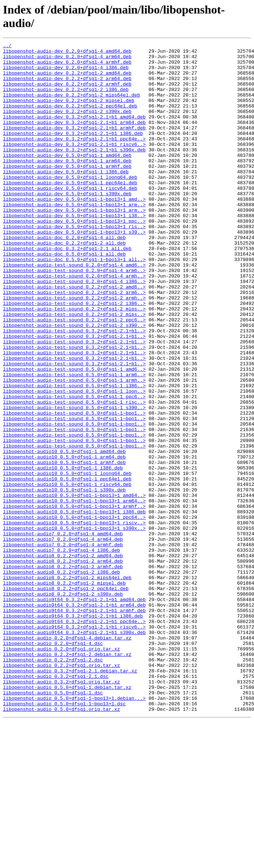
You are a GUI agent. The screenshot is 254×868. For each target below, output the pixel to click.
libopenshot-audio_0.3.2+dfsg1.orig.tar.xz (61, 810)
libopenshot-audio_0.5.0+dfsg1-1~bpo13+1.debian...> (74, 830)
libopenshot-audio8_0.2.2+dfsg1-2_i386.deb (61, 678)
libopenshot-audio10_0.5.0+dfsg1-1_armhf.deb (64, 547)
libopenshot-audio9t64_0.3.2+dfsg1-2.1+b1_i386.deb (73, 731)
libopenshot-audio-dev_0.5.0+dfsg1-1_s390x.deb (67, 224)
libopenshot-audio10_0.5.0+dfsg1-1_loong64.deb (67, 560)
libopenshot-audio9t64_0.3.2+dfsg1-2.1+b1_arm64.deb (74, 718)
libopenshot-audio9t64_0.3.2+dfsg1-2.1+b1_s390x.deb (74, 751)
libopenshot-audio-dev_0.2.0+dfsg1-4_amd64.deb (67, 53)
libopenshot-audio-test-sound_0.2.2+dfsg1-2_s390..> (74, 382)
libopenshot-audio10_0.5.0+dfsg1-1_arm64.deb (64, 540)
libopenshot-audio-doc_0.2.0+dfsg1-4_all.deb (64, 277)
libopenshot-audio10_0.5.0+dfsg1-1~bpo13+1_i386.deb (74, 606)
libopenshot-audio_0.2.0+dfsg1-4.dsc (53, 764)
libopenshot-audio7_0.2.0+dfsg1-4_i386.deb (61, 652)
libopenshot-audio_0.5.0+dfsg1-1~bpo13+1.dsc (64, 836)
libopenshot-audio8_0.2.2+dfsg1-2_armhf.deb (63, 672)
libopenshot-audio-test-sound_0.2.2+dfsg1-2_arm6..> (74, 343)
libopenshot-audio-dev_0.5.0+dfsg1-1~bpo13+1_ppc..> (74, 257)
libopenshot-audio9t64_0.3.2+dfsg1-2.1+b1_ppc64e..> (74, 737)
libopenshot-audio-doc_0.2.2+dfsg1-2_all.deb (64, 283)
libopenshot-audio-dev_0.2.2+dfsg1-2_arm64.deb (67, 86)
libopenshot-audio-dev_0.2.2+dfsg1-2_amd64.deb (67, 79)
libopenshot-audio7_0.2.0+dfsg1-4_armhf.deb (63, 645)
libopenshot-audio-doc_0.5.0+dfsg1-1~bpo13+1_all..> (74, 303)
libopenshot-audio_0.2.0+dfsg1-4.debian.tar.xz (67, 757)
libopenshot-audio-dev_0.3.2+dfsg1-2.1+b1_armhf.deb (74, 145)
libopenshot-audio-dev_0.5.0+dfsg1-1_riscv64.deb (70, 218)
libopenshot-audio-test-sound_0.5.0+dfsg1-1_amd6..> (74, 435)
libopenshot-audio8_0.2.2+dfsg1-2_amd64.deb (63, 658)
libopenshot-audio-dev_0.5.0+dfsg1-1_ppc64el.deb (70, 211)
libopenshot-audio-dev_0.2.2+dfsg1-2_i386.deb (66, 99)
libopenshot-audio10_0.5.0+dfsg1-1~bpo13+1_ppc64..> (74, 612)
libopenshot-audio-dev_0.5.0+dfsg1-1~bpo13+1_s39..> (74, 270)
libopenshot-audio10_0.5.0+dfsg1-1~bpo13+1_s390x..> (74, 626)
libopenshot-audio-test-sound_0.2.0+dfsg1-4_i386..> (74, 329)
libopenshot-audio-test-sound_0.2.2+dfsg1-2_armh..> (74, 349)
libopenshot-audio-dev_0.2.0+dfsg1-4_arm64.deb (67, 60)
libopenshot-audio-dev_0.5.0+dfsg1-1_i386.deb (66, 198)
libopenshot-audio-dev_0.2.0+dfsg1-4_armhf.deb (67, 66)
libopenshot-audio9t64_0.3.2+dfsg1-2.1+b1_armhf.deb (74, 724)
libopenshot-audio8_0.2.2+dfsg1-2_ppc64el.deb (66, 698)
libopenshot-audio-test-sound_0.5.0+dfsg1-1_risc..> (74, 474)
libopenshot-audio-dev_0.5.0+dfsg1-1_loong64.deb (70, 204)
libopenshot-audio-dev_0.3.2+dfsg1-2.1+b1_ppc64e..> (74, 158)
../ (7, 46)
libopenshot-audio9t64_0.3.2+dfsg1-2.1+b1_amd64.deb (74, 711)
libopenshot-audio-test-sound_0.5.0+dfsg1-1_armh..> (74, 448)
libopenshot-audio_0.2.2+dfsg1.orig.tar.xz (61, 790)
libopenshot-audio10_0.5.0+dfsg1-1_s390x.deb (64, 580)
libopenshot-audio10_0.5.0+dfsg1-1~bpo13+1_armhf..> (74, 599)
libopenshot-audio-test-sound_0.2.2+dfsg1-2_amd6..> (74, 336)
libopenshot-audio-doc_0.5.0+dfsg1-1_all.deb (64, 297)
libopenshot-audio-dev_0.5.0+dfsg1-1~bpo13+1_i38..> (74, 250)
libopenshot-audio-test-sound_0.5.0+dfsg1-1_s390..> (74, 481)
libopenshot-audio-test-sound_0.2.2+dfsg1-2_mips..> (74, 362)
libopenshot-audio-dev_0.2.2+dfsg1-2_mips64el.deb (71, 106)
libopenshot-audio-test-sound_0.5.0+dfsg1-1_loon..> (74, 461)
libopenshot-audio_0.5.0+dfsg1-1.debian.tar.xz (67, 816)
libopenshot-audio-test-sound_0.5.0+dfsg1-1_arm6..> (74, 441)
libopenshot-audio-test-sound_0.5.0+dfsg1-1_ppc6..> (74, 468)
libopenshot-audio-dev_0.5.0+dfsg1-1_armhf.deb (67, 191)
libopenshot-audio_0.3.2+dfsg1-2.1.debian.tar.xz (70, 797)
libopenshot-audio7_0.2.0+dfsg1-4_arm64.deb (63, 639)
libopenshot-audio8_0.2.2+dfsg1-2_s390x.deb (63, 705)
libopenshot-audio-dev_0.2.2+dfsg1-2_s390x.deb (67, 125)
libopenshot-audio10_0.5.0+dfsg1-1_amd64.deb (64, 533)
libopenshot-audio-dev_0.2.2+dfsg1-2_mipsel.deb (69, 112)
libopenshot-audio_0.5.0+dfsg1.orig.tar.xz (61, 843)
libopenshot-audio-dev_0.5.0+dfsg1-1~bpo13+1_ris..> (74, 264)
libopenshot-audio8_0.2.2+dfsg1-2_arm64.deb (63, 665)
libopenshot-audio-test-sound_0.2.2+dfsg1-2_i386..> (74, 356)
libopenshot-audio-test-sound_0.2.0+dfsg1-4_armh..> (74, 323)
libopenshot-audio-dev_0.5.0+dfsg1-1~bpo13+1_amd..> (74, 231)
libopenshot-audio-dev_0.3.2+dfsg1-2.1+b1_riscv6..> (74, 165)
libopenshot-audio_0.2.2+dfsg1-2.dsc (53, 784)
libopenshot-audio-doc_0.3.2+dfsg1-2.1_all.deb (67, 290)
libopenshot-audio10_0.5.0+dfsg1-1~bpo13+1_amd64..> (74, 586)
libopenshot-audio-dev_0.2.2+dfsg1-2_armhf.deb (67, 93)
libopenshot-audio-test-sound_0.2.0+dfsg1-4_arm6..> (74, 316)
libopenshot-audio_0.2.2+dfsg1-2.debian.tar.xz (67, 777)
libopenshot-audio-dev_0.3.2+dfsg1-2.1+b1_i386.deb (73, 152)
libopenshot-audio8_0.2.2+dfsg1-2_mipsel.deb (64, 691)
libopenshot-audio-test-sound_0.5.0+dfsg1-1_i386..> (74, 454)
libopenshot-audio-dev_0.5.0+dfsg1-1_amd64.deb (67, 178)
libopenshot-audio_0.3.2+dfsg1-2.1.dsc (56, 803)
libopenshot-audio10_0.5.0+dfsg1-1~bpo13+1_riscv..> (74, 619)
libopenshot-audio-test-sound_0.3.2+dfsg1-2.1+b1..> (74, 389)
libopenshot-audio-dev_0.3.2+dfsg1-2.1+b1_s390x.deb (74, 171)
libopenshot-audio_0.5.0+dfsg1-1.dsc (53, 823)
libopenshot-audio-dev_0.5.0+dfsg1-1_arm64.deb (67, 185)
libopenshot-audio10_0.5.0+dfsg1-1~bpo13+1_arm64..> (74, 593)
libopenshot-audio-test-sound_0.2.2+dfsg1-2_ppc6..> (74, 375)
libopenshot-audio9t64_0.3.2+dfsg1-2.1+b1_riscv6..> (74, 744)
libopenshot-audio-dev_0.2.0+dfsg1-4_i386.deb (66, 73)
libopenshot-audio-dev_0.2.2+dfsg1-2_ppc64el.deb (70, 119)
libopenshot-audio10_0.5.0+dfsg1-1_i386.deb (63, 553)
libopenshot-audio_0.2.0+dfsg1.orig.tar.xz (61, 770)
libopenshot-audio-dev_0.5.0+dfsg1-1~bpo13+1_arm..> (74, 237)
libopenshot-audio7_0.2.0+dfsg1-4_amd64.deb (63, 632)
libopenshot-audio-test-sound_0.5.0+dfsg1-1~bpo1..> (74, 487)
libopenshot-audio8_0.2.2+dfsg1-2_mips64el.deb (67, 685)
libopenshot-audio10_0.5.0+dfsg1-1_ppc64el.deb (67, 566)
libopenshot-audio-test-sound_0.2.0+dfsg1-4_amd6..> (74, 310)
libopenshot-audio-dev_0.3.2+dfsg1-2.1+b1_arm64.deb (74, 139)
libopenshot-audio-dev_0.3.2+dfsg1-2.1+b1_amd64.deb (74, 132)
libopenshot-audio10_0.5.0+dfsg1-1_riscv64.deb (67, 573)
